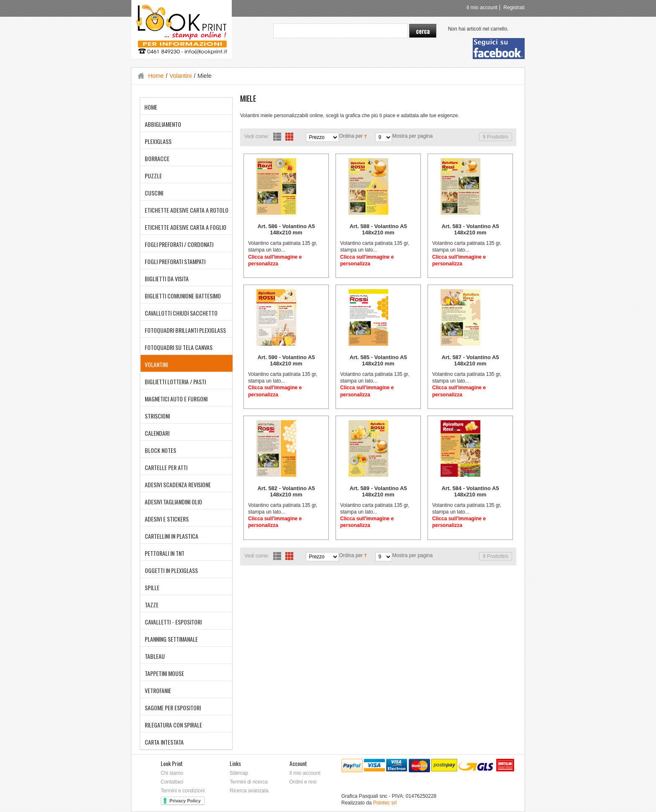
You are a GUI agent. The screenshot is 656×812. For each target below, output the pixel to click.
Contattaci (172, 782)
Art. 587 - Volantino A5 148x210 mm (470, 360)
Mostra (400, 136)
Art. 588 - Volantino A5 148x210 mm (378, 229)
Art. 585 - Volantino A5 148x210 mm (378, 360)
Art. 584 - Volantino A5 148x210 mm (470, 491)
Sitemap (239, 773)
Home (156, 76)
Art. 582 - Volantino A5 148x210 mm (286, 491)
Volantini (181, 76)
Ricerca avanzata (249, 791)
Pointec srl (385, 803)
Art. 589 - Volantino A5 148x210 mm (378, 491)
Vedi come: (257, 136)
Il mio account (482, 8)
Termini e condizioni (183, 791)
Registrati (514, 8)
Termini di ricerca (249, 782)
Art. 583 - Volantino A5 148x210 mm (470, 229)
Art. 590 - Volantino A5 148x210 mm (286, 360)
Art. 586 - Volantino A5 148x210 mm (286, 229)
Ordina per (351, 136)
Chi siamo (172, 773)
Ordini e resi (303, 782)
